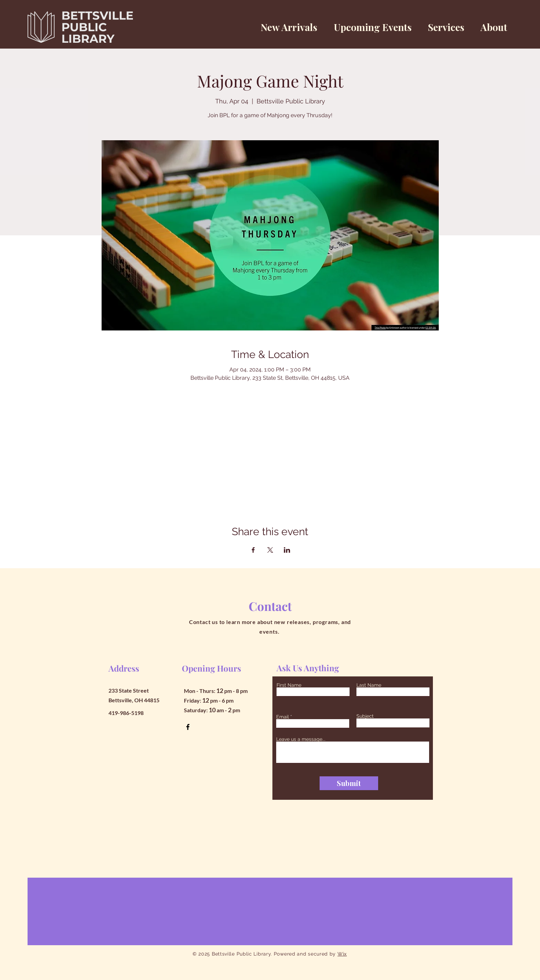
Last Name (369, 685)
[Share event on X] (270, 550)
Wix (342, 954)
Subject (365, 716)
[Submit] (349, 783)
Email (283, 717)
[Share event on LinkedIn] (287, 550)
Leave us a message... (301, 739)
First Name (289, 685)
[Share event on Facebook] (253, 550)
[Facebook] (188, 727)
